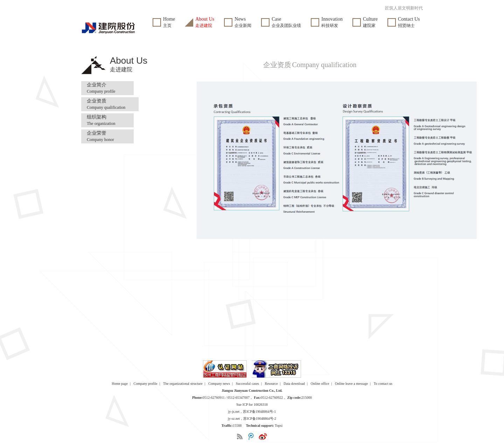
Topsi (279, 426)
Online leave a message (351, 384)
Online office (320, 384)
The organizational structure (183, 384)
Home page (120, 384)
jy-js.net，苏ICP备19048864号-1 (252, 412)
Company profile (146, 384)
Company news (219, 384)
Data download (294, 384)
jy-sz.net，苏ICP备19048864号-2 (252, 419)
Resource (271, 384)
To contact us (383, 384)
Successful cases (247, 384)
